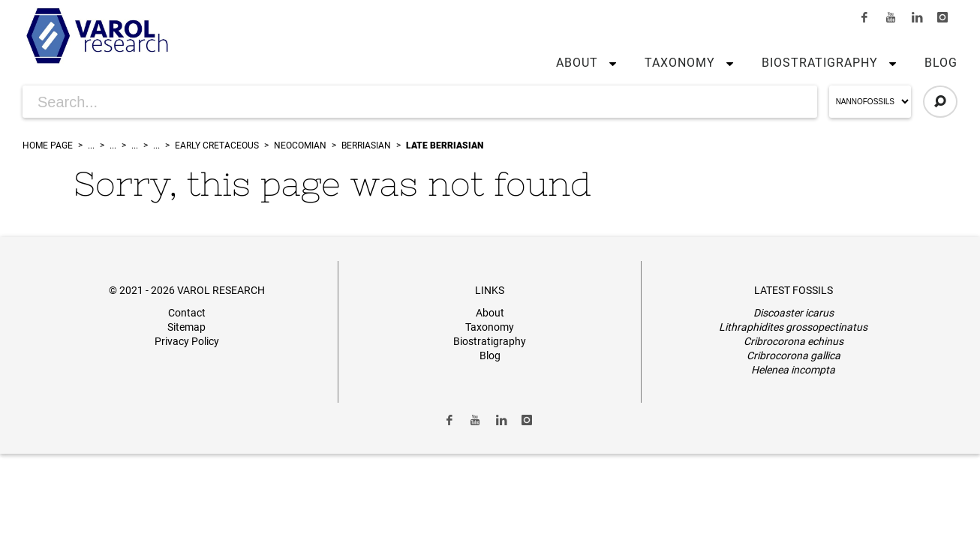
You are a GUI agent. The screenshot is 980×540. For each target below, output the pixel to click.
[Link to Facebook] (865, 17)
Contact (187, 313)
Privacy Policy (187, 341)
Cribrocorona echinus (794, 341)
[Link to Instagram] (942, 17)
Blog (941, 63)
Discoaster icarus (794, 313)
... (91, 145)
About (577, 63)
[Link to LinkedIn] (917, 17)
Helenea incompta (793, 370)
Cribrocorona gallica (794, 355)
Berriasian (366, 145)
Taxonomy (680, 63)
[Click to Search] (940, 102)
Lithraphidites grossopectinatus (793, 327)
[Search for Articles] (420, 102)
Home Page (48, 145)
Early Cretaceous (217, 145)
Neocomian (300, 145)
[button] (609, 63)
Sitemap (186, 327)
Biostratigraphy (820, 63)
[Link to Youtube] (891, 17)
